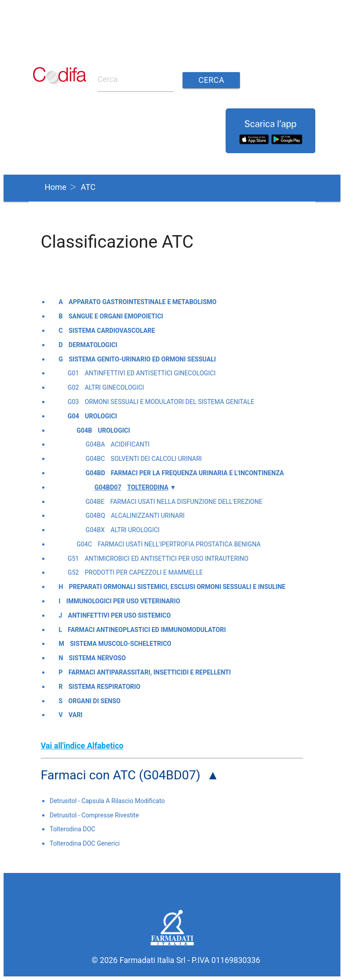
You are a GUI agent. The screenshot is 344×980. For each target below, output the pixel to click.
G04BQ (96, 516)
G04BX (95, 530)
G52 (73, 572)
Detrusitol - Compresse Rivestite (94, 815)
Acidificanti (130, 444)
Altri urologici (135, 530)
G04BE (95, 502)
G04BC (95, 459)
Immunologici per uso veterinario (123, 601)
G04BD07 (108, 487)
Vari (76, 715)
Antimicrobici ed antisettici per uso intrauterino (167, 559)
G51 (73, 559)
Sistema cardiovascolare (112, 331)
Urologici (101, 416)
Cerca (212, 80)
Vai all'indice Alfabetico (82, 746)
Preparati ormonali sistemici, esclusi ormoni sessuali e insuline (177, 587)
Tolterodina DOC (73, 829)
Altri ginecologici (114, 387)
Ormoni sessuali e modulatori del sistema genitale (170, 402)
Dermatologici (93, 345)
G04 (74, 416)
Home (56, 187)
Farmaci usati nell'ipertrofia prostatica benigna (179, 544)
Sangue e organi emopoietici (116, 316)
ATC (88, 187)
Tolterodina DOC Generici (85, 843)
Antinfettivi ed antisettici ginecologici (150, 373)
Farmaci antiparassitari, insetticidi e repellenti (150, 672)
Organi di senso (94, 701)
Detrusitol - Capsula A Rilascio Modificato (107, 801)
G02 (73, 387)
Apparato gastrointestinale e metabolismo (143, 302)
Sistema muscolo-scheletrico (121, 644)
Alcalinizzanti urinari (148, 516)
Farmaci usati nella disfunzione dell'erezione (187, 502)
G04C (84, 544)
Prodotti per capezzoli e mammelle (144, 572)
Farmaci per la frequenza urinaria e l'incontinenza (197, 473)
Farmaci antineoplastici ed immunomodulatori (147, 630)
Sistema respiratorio (105, 687)
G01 (73, 373)
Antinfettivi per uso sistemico (120, 615)
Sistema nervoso (98, 658)
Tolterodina (148, 487)
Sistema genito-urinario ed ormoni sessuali (142, 359)
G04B (85, 430)
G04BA (95, 444)
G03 (73, 402)
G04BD (96, 473)
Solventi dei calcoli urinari (156, 459)
